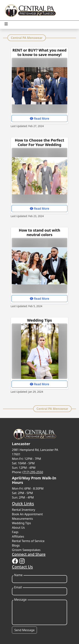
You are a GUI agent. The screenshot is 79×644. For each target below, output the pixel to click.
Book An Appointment (27, 514)
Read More (39, 118)
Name (18, 575)
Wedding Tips (21, 523)
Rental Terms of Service (28, 541)
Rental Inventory (23, 510)
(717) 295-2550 (33, 472)
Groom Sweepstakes (26, 550)
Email (18, 587)
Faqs (15, 532)
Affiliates (18, 536)
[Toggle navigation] (6, 24)
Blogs (16, 545)
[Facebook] (15, 561)
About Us (18, 528)
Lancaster (21, 444)
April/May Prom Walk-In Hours (34, 480)
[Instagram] (22, 561)
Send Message (24, 630)
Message (20, 600)
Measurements (22, 519)
